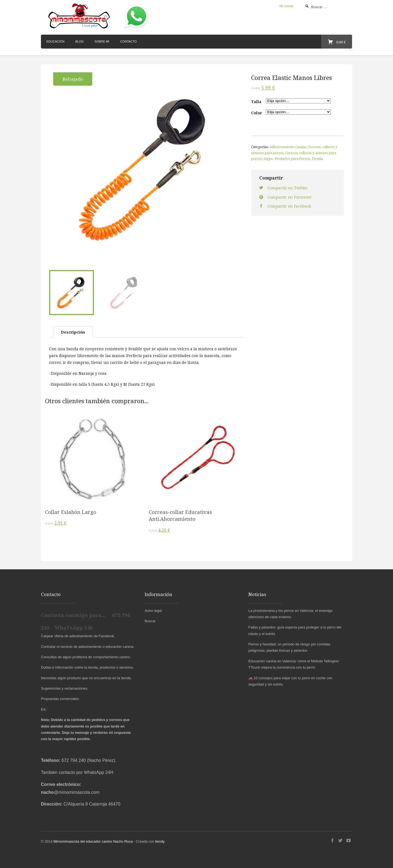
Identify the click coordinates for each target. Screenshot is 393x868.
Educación (55, 41)
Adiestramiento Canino (288, 147)
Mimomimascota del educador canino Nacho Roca (93, 840)
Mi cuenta (286, 6)
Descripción (73, 331)
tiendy (160, 840)
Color (257, 113)
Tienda (317, 158)
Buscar (150, 620)
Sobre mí (102, 41)
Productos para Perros (292, 158)
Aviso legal (153, 609)
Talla (256, 102)
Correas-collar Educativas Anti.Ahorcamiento (180, 514)
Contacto (128, 41)
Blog (80, 41)
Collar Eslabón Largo (71, 511)
